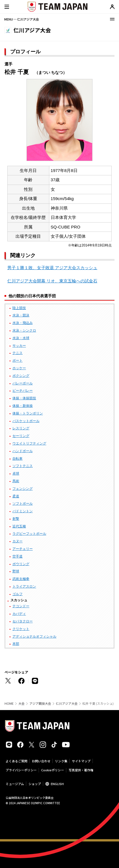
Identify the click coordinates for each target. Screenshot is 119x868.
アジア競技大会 (40, 703)
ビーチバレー (23, 391)
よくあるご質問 (16, 761)
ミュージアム (15, 784)
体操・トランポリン (28, 413)
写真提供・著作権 (81, 770)
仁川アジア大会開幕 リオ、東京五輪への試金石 (52, 281)
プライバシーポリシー (21, 770)
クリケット (21, 629)
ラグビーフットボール (29, 534)
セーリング (21, 436)
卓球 (16, 473)
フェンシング (23, 489)
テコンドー (21, 606)
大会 (21, 703)
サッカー (19, 346)
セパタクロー (23, 621)
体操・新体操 (23, 406)
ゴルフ (17, 594)
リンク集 (61, 761)
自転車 (17, 459)
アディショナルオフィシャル (34, 636)
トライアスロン (24, 586)
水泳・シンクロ (24, 330)
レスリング (21, 428)
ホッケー (19, 368)
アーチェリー (23, 549)
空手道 (17, 556)
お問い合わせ (41, 761)
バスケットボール (26, 421)
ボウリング (21, 564)
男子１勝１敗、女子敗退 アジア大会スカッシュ (52, 268)
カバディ (19, 614)
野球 (16, 571)
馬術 (16, 481)
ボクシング (21, 376)
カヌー (17, 541)
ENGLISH (57, 784)
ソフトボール (23, 504)
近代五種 (19, 526)
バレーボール (23, 383)
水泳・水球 (21, 338)
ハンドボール (23, 451)
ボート (17, 361)
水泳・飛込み (23, 323)
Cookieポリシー (53, 770)
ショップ (35, 784)
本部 (16, 644)
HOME (9, 703)
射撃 (16, 519)
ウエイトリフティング (29, 443)
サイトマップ (81, 761)
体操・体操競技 (24, 398)
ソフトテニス (23, 466)
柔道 (16, 496)
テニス (17, 353)
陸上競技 (19, 308)
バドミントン (23, 511)
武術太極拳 (21, 579)
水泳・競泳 (21, 315)
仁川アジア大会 (67, 703)
